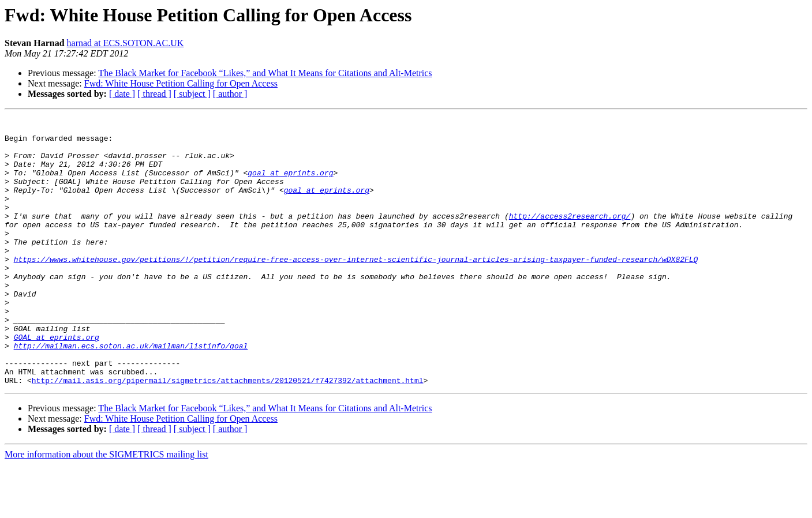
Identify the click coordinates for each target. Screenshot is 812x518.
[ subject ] (192, 94)
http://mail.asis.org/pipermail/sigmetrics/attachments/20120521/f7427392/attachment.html (228, 434)
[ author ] (230, 94)
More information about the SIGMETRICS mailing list (106, 508)
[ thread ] (154, 94)
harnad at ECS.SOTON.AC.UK (126, 43)
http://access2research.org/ (570, 237)
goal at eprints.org (290, 185)
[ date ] (122, 94)
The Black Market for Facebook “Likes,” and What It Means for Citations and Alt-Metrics (265, 73)
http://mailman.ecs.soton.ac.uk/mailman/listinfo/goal (131, 392)
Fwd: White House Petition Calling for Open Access (181, 83)
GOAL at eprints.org (57, 382)
